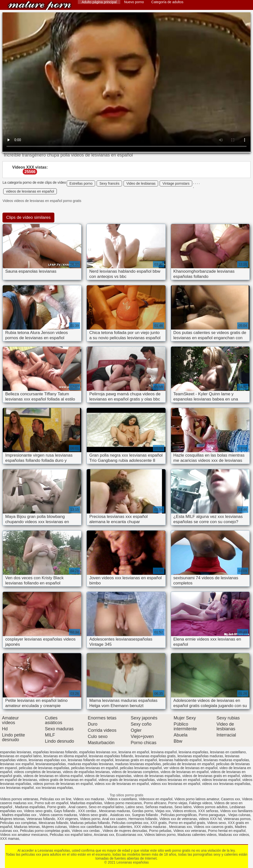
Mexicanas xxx (181, 827)
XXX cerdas (88, 811)
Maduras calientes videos (197, 835)
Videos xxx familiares (236, 811)
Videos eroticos (184, 811)
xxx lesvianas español (17, 788)
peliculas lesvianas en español (95, 768)
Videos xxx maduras (89, 799)
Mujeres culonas (54, 827)
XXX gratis (159, 823)
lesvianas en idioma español (65, 756)
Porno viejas (178, 803)
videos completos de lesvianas (38, 772)
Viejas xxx (163, 811)
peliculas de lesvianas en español (188, 764)
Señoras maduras (159, 807)
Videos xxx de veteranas (178, 819)
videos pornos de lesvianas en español (63, 784)
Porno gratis (57, 807)
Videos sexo (216, 823)
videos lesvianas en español (178, 780)
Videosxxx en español (156, 799)
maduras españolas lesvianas (90, 764)
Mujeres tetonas (12, 819)
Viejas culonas (239, 815)
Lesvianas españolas (40, 6)
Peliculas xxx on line (56, 799)
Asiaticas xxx (120, 815)
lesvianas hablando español (180, 760)
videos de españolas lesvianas (86, 772)
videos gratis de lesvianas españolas (127, 780)
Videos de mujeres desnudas (125, 831)
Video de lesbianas (141, 183)
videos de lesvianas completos (135, 772)
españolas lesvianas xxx (98, 752)
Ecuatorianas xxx (129, 835)
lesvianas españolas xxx (47, 760)
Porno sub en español (51, 803)
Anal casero (78, 807)
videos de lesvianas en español (30, 191)
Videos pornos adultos (211, 807)
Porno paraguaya (212, 815)
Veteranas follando (41, 819)
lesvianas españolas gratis (155, 756)
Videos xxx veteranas (190, 831)
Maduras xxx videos (234, 835)
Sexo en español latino (106, 807)
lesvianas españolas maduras (200, 756)
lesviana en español (134, 752)
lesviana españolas (193, 752)
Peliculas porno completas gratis (45, 831)
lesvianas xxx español (17, 764)
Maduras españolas (30, 807)
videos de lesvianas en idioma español (53, 776)
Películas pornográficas (179, 815)
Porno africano (155, 803)
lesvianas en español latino (21, 756)
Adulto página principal (99, 2)
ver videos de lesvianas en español (190, 768)
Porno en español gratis (187, 823)
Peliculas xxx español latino (71, 835)
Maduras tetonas (27, 827)
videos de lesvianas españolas (157, 776)
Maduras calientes (118, 827)
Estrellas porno (81, 183)
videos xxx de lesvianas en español (122, 784)
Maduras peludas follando (90, 823)
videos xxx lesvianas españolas (226, 784)
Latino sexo (134, 807)
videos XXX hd (210, 819)
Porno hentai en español (227, 831)
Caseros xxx (231, 799)
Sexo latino (183, 807)
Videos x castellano (122, 799)
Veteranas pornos (237, 819)
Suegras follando (145, 815)
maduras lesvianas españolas (138, 764)
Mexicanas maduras (115, 811)
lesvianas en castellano (228, 752)
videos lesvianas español (221, 780)
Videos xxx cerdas (86, 831)
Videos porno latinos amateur (197, 799)
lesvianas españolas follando (111, 756)
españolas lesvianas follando (55, 752)
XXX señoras (208, 811)
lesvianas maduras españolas (226, 760)
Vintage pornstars (176, 183)
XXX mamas (10, 839)
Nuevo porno (134, 2)
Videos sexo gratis (38, 811)
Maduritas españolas (86, 803)
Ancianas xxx (104, 835)
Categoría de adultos (167, 2)
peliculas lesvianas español (141, 768)
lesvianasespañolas (51, 764)
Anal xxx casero (114, 819)
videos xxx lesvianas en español (175, 784)
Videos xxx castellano (85, 827)
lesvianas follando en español (91, 760)
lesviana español (164, 752)
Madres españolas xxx (20, 815)
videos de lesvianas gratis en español (211, 776)
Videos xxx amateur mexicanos (24, 835)
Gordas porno (143, 811)
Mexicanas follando (53, 823)
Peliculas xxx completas (18, 823)
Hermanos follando (143, 819)
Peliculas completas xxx (130, 823)
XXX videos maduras (151, 827)
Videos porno (90, 819)
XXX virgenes (68, 819)
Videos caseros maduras (58, 815)
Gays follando (65, 811)
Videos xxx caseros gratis (213, 827)
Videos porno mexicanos (123, 803)
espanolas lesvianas (16, 752)
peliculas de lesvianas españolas (44, 768)
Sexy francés (109, 183)
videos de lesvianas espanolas (108, 776)
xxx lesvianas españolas (54, 788)
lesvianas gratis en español (136, 760)
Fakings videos (201, 803)
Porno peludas (160, 831)
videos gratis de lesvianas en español (68, 780)
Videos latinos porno (160, 835)
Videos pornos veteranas (19, 799)
